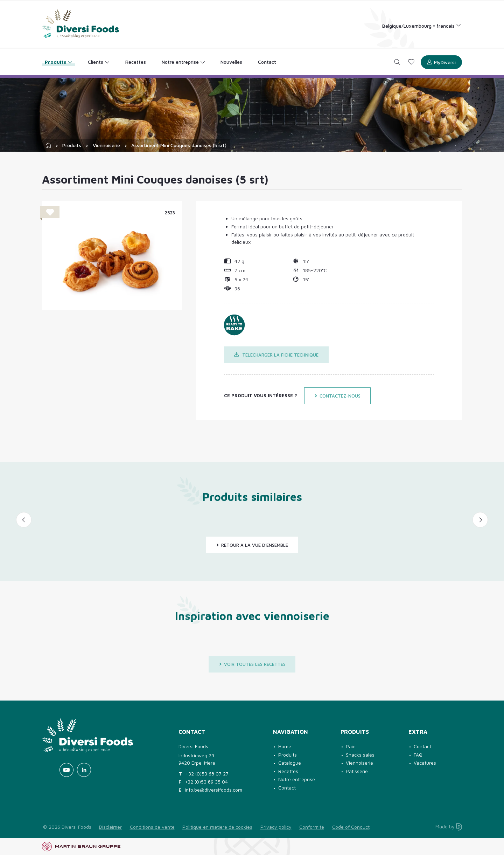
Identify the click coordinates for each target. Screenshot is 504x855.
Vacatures (425, 763)
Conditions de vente (152, 827)
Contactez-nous (337, 396)
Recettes (288, 771)
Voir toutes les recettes (252, 664)
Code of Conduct (351, 827)
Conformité (312, 827)
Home (285, 746)
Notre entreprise (297, 779)
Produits (72, 145)
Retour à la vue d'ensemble (252, 545)
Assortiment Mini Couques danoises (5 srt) (179, 145)
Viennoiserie (106, 145)
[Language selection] (422, 25)
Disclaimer (110, 827)
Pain (351, 746)
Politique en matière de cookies (217, 827)
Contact (287, 788)
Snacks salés (360, 755)
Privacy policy (276, 827)
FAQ (418, 755)
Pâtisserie (357, 771)
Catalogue (290, 763)
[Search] (397, 62)
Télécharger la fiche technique (276, 355)
